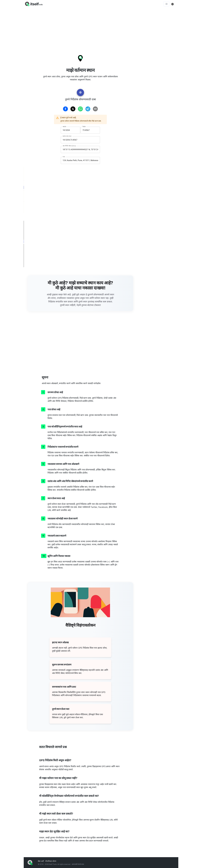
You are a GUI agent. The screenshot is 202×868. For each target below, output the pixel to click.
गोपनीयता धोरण (51, 861)
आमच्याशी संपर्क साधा (78, 864)
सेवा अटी (41, 861)
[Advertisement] (101, 27)
